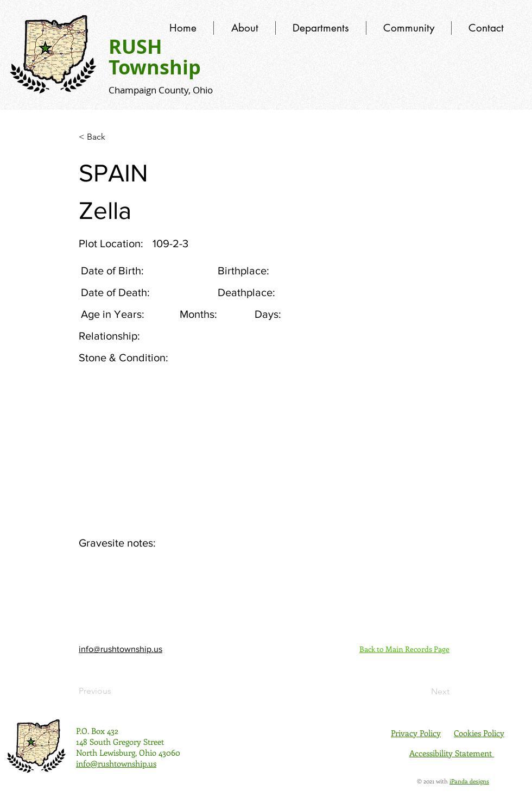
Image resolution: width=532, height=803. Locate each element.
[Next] (422, 692)
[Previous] (115, 691)
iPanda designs (469, 781)
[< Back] (115, 137)
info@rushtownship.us (121, 649)
